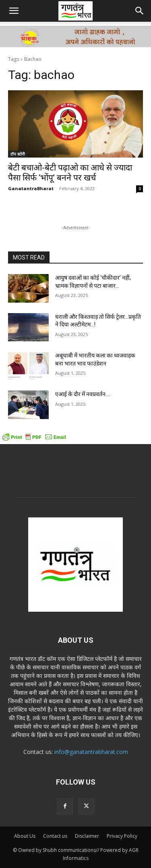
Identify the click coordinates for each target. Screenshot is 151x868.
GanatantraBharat (31, 188)
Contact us (55, 836)
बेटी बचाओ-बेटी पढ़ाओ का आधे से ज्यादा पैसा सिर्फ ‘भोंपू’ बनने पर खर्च (70, 173)
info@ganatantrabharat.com (91, 752)
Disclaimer (87, 836)
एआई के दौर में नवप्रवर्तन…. (83, 394)
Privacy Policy (122, 836)
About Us (25, 836)
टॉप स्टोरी (18, 154)
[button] (14, 11)
